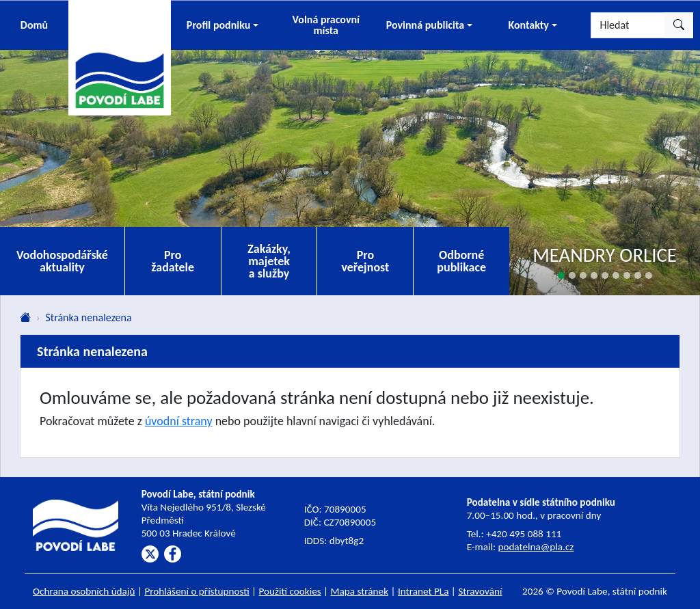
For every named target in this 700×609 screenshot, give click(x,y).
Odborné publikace (461, 261)
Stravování (480, 591)
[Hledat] (628, 25)
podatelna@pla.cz (536, 547)
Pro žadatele (173, 261)
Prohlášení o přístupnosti (197, 591)
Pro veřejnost (365, 261)
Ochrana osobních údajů (84, 591)
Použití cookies (290, 591)
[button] (223, 25)
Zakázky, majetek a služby (269, 261)
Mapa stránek (360, 591)
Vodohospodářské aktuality (62, 261)
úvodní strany (179, 421)
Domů (34, 25)
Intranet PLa (423, 591)
